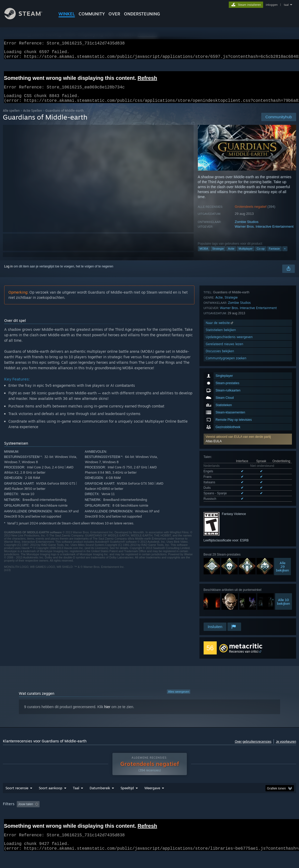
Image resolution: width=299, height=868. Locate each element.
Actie (231, 255)
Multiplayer (245, 255)
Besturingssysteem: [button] (219, 812)
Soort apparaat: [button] (15, 819)
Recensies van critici (244, 652)
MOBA (204, 255)
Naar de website (220, 573)
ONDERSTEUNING (142, 14)
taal (286, 5)
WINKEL (67, 14)
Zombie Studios (247, 228)
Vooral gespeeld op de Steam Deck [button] (171, 812)
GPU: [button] (265, 812)
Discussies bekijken (220, 601)
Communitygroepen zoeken (226, 609)
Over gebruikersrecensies (253, 742)
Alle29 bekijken (282, 484)
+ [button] (285, 255)
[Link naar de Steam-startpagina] (27, 18)
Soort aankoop (51, 796)
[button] (248, 363)
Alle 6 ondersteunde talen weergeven (230, 417)
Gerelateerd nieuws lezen (224, 594)
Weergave (152, 796)
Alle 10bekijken (284, 519)
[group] (149, 815)
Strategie (218, 255)
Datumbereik (100, 796)
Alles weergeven (179, 692)
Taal (76, 796)
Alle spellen (11, 117)
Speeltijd (127, 796)
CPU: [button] (247, 812)
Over (114, 14)
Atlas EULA (214, 365)
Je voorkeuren (286, 742)
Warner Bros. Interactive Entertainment (264, 233)
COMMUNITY (92, 14)
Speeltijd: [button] (130, 812)
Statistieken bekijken (221, 580)
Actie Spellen (32, 117)
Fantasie (274, 255)
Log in (9, 273)
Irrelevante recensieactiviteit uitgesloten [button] (86, 812)
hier (107, 707)
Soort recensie (17, 796)
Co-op (261, 255)
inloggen (272, 5)
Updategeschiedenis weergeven (229, 587)
